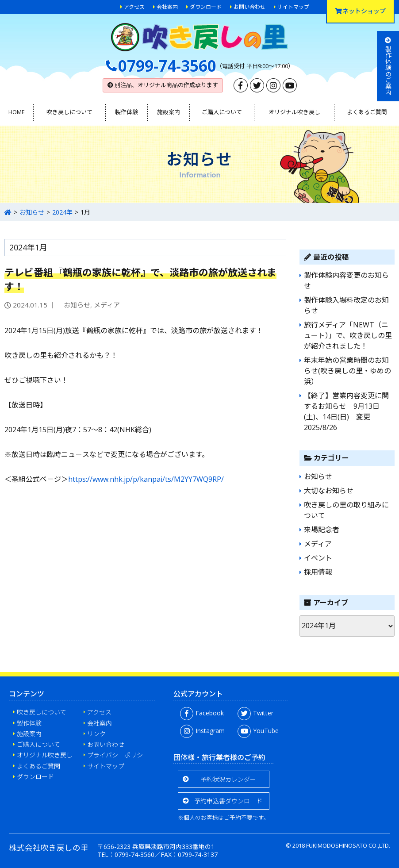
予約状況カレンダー (228, 779)
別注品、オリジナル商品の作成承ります (163, 85)
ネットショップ (360, 11)
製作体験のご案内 (388, 66)
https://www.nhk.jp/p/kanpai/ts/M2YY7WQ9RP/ (146, 479)
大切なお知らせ (329, 491)
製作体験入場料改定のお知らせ (346, 305)
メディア (107, 305)
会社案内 (167, 7)
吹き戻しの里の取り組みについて (346, 510)
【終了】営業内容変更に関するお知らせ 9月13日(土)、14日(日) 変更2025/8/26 (346, 411)
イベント (318, 558)
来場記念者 (322, 530)
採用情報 (318, 572)
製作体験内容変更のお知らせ (346, 280)
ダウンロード (206, 7)
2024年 (62, 212)
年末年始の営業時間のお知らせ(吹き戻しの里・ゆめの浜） (347, 371)
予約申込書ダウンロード (228, 801)
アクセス (134, 7)
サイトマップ (293, 7)
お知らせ (32, 212)
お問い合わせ (249, 7)
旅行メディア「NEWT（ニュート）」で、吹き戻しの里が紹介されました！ (348, 335)
